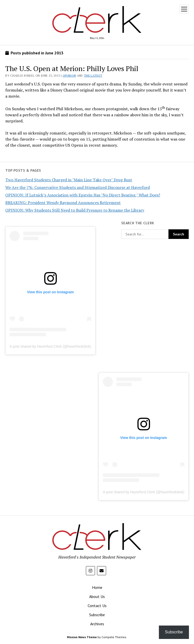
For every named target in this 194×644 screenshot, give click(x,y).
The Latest (93, 75)
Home (97, 587)
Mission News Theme (82, 637)
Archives (97, 624)
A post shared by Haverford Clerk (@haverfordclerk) (50, 346)
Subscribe (97, 615)
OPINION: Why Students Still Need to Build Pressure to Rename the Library (75, 210)
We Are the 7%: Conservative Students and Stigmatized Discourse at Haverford (78, 187)
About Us (97, 596)
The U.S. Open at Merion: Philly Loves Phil (72, 68)
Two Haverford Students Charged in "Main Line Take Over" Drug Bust (69, 180)
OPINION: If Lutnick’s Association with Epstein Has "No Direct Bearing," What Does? (83, 195)
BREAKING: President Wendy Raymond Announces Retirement (63, 203)
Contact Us (97, 606)
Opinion (69, 75)
